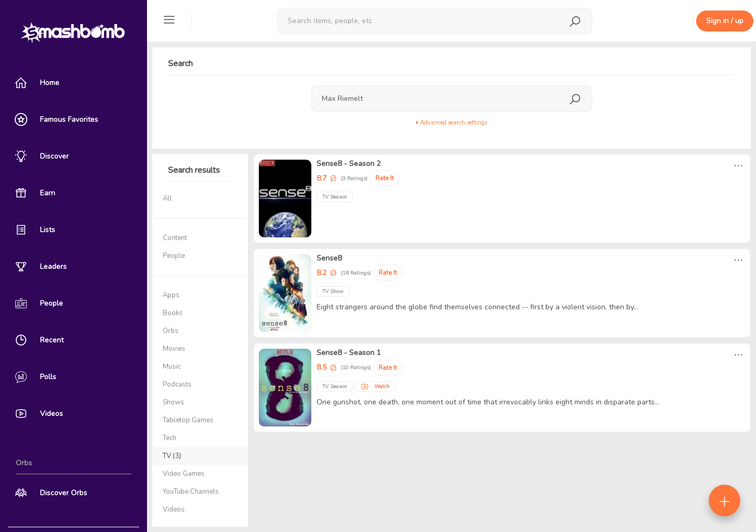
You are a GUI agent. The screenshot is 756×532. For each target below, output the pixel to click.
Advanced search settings (452, 123)
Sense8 (329, 258)
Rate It (385, 178)
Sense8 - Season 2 (349, 164)
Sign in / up (725, 21)
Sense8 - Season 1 (349, 353)
